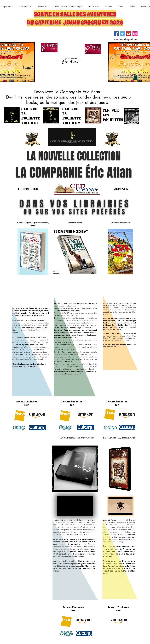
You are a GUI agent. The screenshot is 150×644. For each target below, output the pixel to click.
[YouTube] (129, 34)
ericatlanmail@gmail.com (126, 39)
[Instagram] (135, 34)
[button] (43, 6)
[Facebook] (116, 34)
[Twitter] (122, 34)
